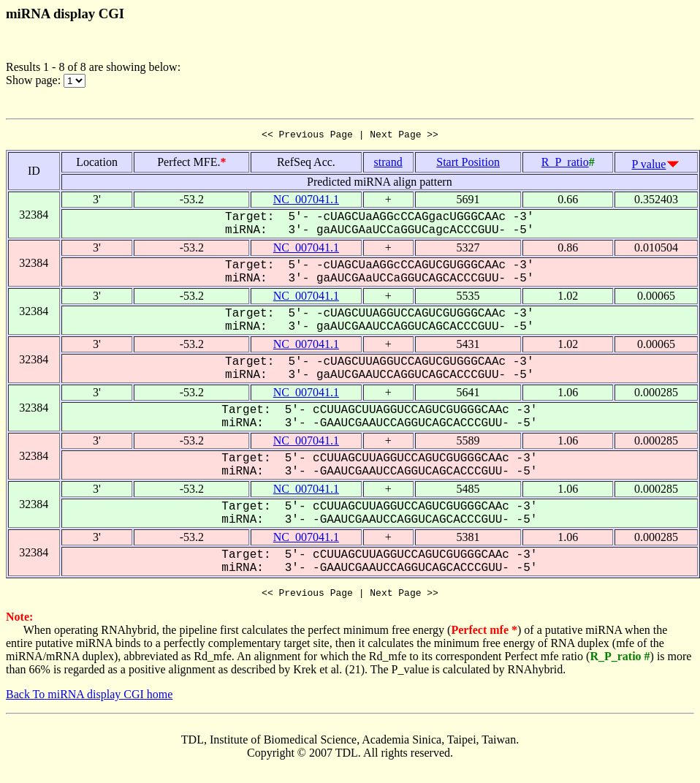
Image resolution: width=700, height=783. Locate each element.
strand (388, 164)
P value (649, 166)
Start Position (468, 164)
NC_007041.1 (306, 201)
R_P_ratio (565, 164)
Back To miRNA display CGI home (89, 699)
